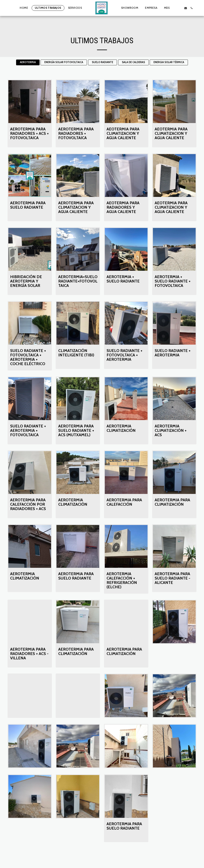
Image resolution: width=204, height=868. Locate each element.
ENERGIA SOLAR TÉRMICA (169, 62)
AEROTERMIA (28, 62)
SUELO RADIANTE (102, 62)
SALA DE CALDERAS (133, 62)
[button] (179, 8)
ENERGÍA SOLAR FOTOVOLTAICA (64, 62)
